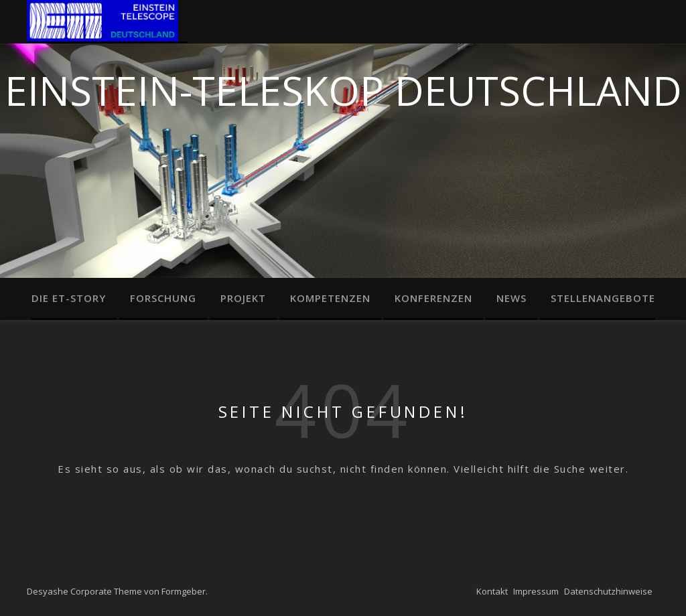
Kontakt (492, 591)
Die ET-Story (69, 298)
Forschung (163, 298)
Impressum (536, 591)
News (511, 298)
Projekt (243, 298)
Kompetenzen (330, 298)
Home (107, 22)
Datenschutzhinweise (608, 591)
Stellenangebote (603, 298)
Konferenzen (433, 298)
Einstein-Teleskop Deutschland (343, 87)
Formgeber (184, 591)
